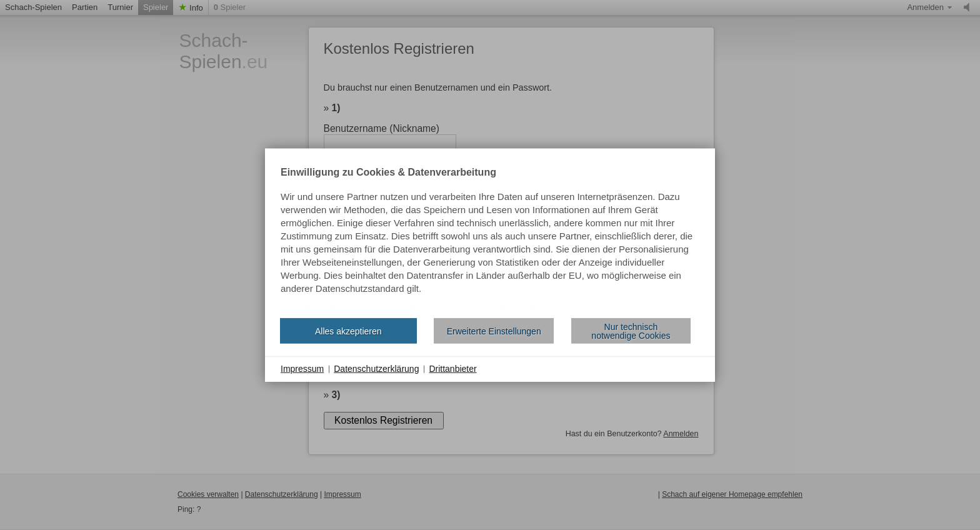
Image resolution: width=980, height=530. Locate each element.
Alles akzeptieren (348, 331)
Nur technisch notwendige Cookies (631, 331)
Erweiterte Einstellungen (494, 331)
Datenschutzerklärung (376, 369)
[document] (490, 238)
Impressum (302, 369)
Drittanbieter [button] (452, 369)
